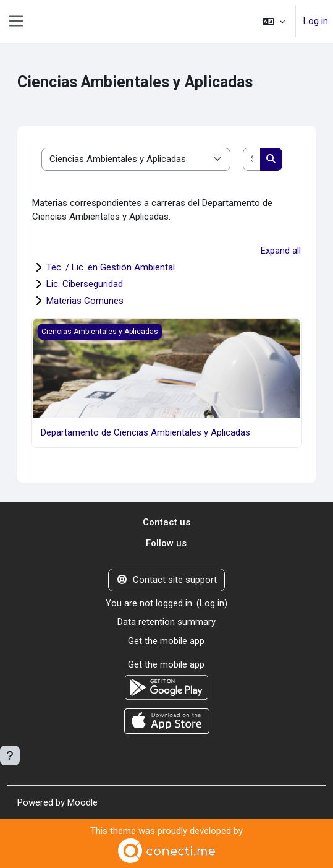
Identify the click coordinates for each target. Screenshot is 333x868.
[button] (274, 21)
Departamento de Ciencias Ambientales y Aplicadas (145, 432)
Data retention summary (166, 622)
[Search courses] (252, 159)
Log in (316, 21)
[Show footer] (10, 755)
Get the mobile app (166, 641)
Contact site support (166, 580)
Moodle (82, 802)
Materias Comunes (85, 301)
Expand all (281, 251)
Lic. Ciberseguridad (85, 284)
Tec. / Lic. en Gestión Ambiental (111, 267)
